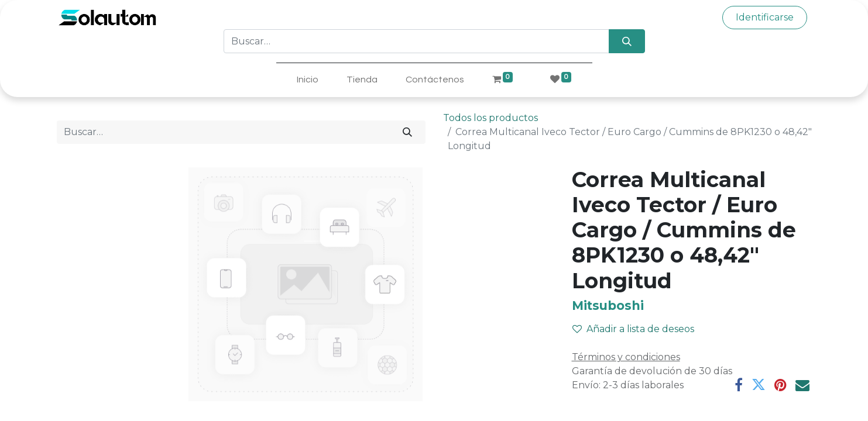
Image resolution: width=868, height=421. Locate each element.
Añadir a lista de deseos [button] (633, 329)
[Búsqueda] (627, 41)
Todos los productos (490, 118)
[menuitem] (308, 80)
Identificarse (765, 17)
